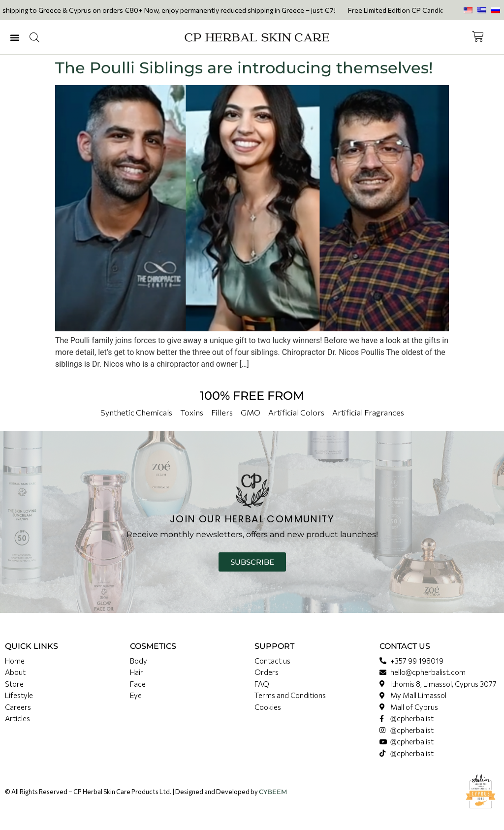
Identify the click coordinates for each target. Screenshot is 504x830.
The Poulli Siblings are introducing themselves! (244, 68)
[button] (15, 37)
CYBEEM (273, 792)
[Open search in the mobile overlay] (34, 37)
